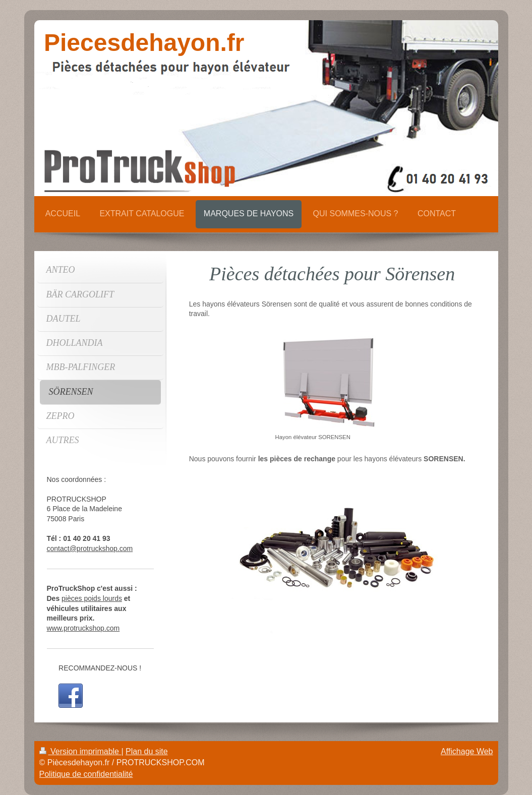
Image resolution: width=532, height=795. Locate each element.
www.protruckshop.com (83, 628)
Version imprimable (80, 751)
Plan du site (147, 751)
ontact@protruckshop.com (92, 548)
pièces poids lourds (92, 598)
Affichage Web (467, 751)
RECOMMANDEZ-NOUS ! (100, 668)
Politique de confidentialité (86, 774)
